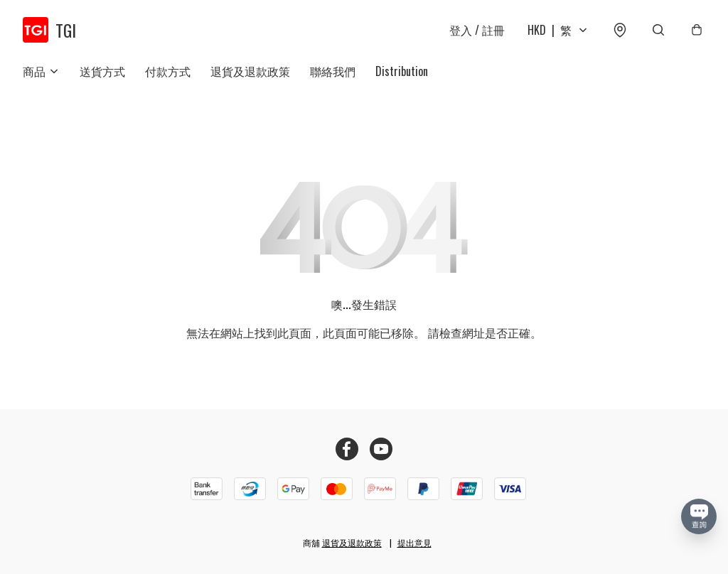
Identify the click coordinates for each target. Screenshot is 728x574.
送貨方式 (102, 71)
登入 (477, 30)
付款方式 (168, 71)
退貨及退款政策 (250, 71)
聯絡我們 (333, 71)
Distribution (402, 71)
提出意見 (414, 542)
